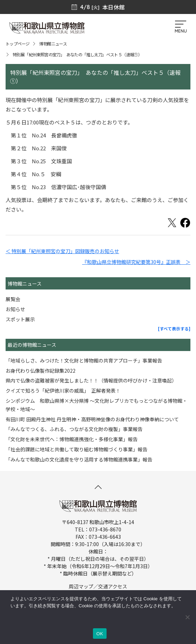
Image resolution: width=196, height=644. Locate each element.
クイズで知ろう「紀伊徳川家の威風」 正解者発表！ (63, 391)
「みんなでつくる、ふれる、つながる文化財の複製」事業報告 (74, 429)
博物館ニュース (53, 44)
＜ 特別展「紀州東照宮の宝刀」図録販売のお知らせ (62, 251)
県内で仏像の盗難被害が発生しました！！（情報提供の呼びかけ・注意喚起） (91, 380)
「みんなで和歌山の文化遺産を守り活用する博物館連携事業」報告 (79, 459)
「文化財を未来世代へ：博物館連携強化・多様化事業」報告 (72, 439)
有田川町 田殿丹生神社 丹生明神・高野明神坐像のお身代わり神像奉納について (92, 419)
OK (100, 634)
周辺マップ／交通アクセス (98, 586)
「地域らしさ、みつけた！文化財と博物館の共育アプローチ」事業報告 (84, 360)
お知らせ (15, 309)
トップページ (17, 44)
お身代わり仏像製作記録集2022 (41, 371)
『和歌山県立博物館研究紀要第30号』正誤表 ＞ (136, 262)
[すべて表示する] (174, 328)
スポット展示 (20, 319)
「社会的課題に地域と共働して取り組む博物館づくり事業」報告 (77, 449)
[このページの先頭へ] (98, 487)
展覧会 (13, 299)
